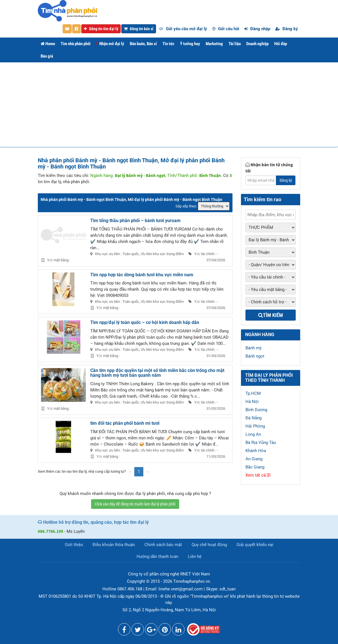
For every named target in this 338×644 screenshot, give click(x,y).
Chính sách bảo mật (163, 545)
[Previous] (130, 472)
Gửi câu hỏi (226, 29)
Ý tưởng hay (190, 44)
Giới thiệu (74, 545)
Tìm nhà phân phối (76, 44)
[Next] (147, 472)
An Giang (254, 459)
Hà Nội (252, 402)
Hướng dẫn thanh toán (157, 557)
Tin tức (168, 44)
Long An (253, 434)
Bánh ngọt (255, 356)
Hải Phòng (255, 426)
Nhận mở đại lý (110, 44)
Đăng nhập (257, 29)
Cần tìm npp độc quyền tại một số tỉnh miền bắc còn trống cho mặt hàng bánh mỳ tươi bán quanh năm (157, 373)
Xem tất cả (258, 475)
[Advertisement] (169, 105)
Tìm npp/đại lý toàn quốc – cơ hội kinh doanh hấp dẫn (145, 322)
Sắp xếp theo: (186, 206)
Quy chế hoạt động (209, 545)
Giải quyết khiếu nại (255, 545)
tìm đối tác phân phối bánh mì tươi (125, 423)
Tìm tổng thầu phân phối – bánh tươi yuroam (135, 221)
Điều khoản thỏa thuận (114, 545)
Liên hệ (195, 557)
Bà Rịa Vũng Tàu (261, 443)
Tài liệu (235, 44)
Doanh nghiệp (257, 44)
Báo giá (47, 56)
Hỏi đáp (281, 44)
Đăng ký (287, 29)
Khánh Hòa (256, 451)
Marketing (214, 44)
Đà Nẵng (253, 418)
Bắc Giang (255, 467)
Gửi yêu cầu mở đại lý (183, 29)
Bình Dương (256, 410)
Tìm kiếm (271, 315)
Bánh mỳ (253, 348)
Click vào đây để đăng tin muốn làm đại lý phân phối (135, 504)
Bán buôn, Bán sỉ (143, 44)
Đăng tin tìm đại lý (101, 29)
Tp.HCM (253, 393)
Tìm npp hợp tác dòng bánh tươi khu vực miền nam (142, 275)
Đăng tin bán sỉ (139, 29)
